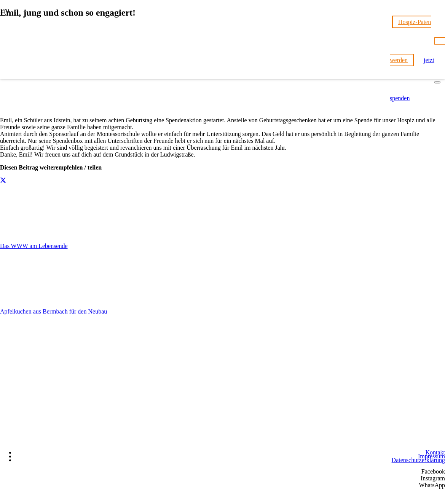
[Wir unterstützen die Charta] (407, 441)
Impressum (431, 456)
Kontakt (435, 452)
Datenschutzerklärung (418, 460)
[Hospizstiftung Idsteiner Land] (195, 437)
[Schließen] (437, 82)
